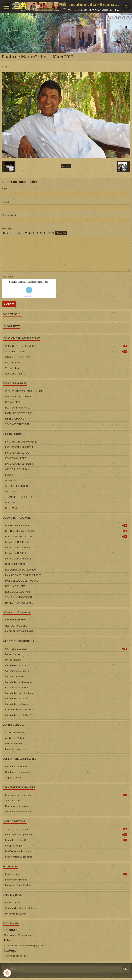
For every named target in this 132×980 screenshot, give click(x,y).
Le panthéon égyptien (66, 840)
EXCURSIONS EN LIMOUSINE (21, 442)
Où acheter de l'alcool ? (17, 698)
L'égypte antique (14, 846)
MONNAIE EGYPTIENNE (18, 413)
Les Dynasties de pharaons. (20, 851)
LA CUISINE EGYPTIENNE (19, 631)
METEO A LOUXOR (16, 419)
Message (7, 228)
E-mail (5, 202)
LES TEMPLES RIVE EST (66, 525)
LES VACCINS (13, 402)
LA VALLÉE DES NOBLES (18, 559)
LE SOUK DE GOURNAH (18, 592)
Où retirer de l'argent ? (17, 671)
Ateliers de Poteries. (16, 738)
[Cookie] (7, 973)
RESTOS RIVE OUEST (17, 626)
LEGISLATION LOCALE (18, 408)
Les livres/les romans (16, 880)
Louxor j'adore (13, 903)
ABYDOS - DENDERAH (17, 469)
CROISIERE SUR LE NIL (18, 486)
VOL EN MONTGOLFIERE (19, 597)
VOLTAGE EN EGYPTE (17, 424)
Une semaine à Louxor (17, 806)
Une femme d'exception (18, 772)
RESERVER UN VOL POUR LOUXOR (24, 391)
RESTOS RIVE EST (15, 620)
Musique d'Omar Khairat (18, 885)
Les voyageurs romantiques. (66, 795)
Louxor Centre (13, 654)
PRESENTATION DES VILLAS (66, 346)
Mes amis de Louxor (16, 914)
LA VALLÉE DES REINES (18, 553)
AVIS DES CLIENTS (66, 351)
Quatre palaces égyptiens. (66, 834)
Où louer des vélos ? (16, 676)
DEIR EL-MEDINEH (15, 564)
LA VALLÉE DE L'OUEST (18, 547)
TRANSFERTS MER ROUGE (20, 497)
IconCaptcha (28, 297)
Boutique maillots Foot (17, 687)
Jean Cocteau (12, 800)
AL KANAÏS (11, 480)
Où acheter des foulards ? (19, 682)
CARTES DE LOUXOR (66, 649)
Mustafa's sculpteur (16, 749)
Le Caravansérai (14, 744)
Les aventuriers (66, 874)
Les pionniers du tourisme (19, 857)
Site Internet (9, 215)
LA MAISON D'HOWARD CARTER (23, 575)
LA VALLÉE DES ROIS (17, 542)
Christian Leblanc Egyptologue (21, 908)
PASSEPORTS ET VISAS (18, 397)
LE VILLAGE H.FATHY (17, 586)
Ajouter (9, 304)
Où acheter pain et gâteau (19, 693)
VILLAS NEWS (13, 368)
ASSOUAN (11, 491)
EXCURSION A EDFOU (17, 453)
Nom (4, 189)
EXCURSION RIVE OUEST (19, 447)
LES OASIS (11, 508)
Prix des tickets (13, 660)
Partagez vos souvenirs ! (18, 812)
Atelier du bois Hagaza (17, 732)
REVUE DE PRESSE (15, 374)
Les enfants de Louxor (17, 766)
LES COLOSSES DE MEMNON (21, 570)
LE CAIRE (10, 502)
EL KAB (9, 475)
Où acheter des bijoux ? (18, 665)
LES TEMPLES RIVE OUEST (66, 531)
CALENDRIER (12, 362)
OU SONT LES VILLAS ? (18, 357)
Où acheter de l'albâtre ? (18, 715)
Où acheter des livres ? (17, 704)
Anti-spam (8, 277)
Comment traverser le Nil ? (19, 709)
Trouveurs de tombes (66, 829)
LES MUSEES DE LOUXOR (66, 536)
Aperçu (61, 233)
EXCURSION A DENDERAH (20, 464)
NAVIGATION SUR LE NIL (19, 603)
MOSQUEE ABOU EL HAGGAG (22, 581)
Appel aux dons (13, 778)
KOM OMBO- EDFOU (17, 458)
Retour (66, 166)
